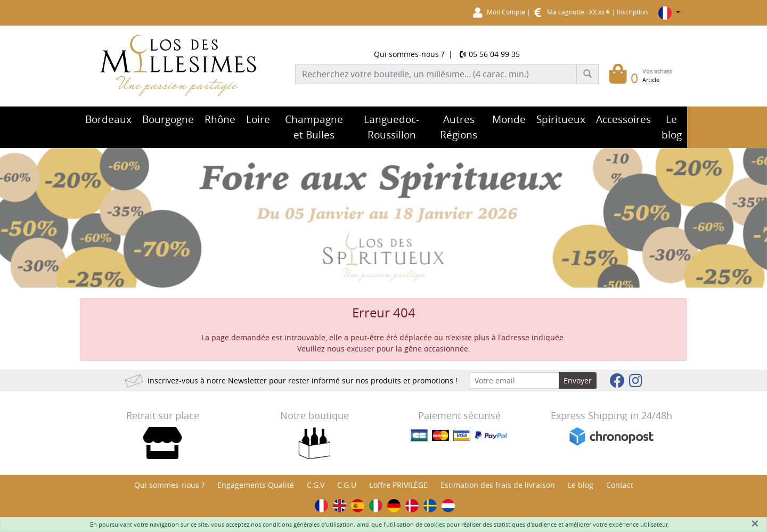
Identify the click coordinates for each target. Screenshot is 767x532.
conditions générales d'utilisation (308, 524)
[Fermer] (755, 523)
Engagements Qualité (256, 485)
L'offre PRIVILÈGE (398, 485)
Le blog (581, 485)
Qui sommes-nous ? (409, 54)
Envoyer (578, 380)
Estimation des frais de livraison (498, 485)
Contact (620, 485)
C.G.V (316, 485)
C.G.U (347, 485)
